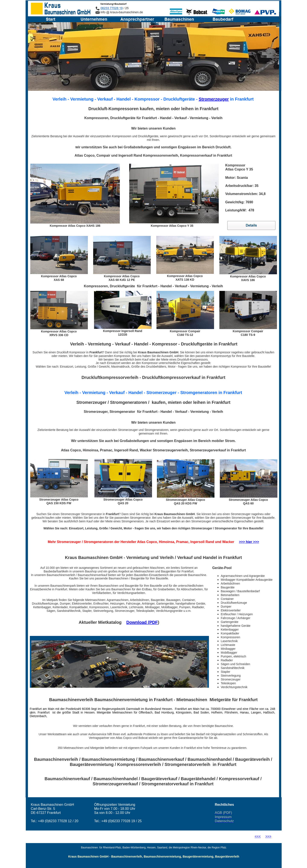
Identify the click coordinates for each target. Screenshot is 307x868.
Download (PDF (142, 622)
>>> (268, 836)
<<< (258, 836)
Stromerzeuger (214, 99)
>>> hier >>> (249, 542)
